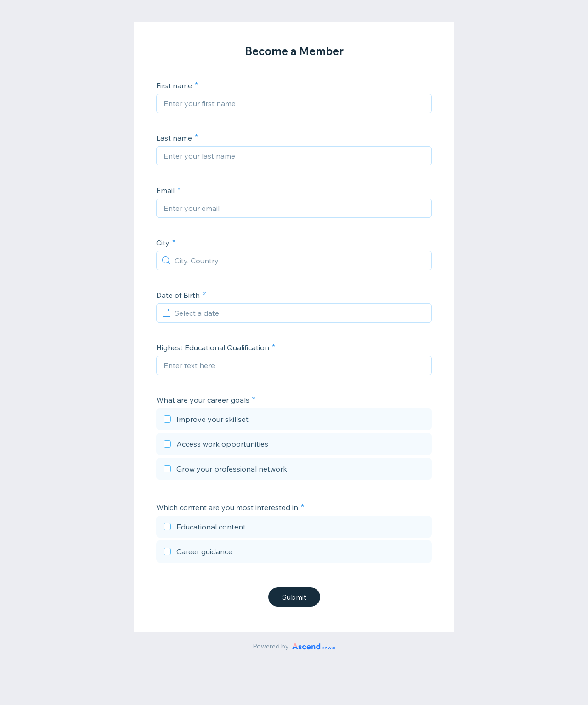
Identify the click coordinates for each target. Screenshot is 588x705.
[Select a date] (300, 313)
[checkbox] (294, 421)
